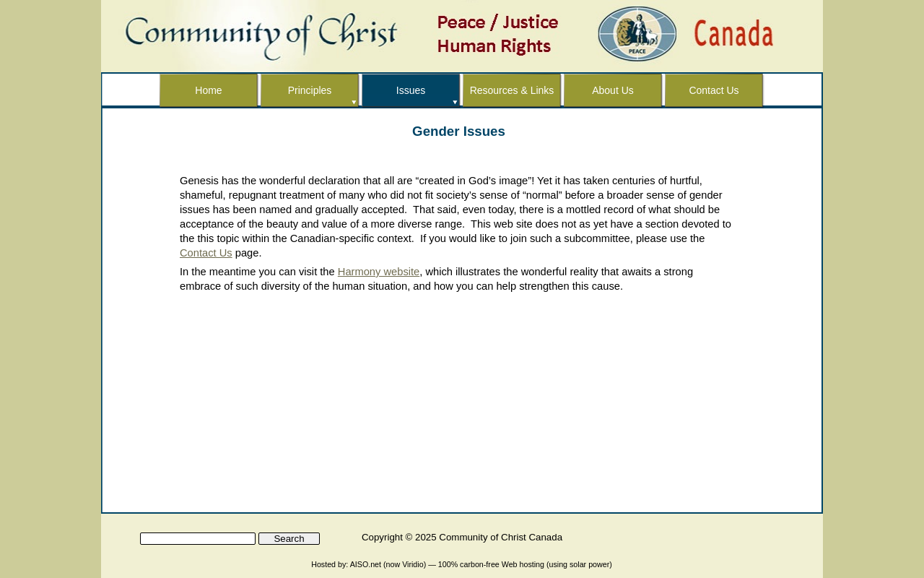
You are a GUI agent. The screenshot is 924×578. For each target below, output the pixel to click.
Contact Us (206, 253)
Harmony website (379, 272)
